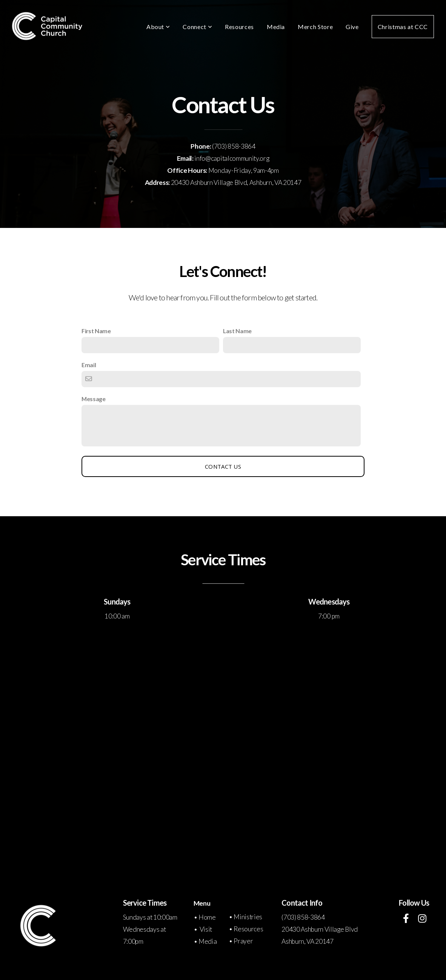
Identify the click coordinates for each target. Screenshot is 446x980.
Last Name (237, 331)
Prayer (243, 941)
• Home (205, 917)
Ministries (248, 917)
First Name (96, 331)
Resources (239, 27)
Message (94, 399)
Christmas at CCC (403, 27)
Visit (206, 929)
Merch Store (315, 27)
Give (352, 27)
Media (276, 27)
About (158, 27)
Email (89, 365)
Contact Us (223, 466)
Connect (197, 27)
